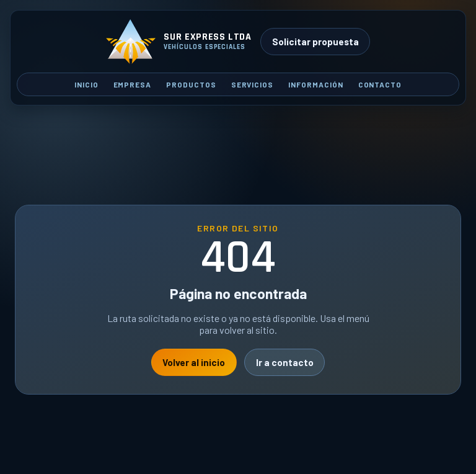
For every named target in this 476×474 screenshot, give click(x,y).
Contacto (380, 84)
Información (315, 84)
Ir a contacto (285, 362)
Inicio (86, 84)
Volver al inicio (194, 362)
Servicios (253, 84)
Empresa (133, 84)
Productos (191, 84)
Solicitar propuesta (315, 42)
